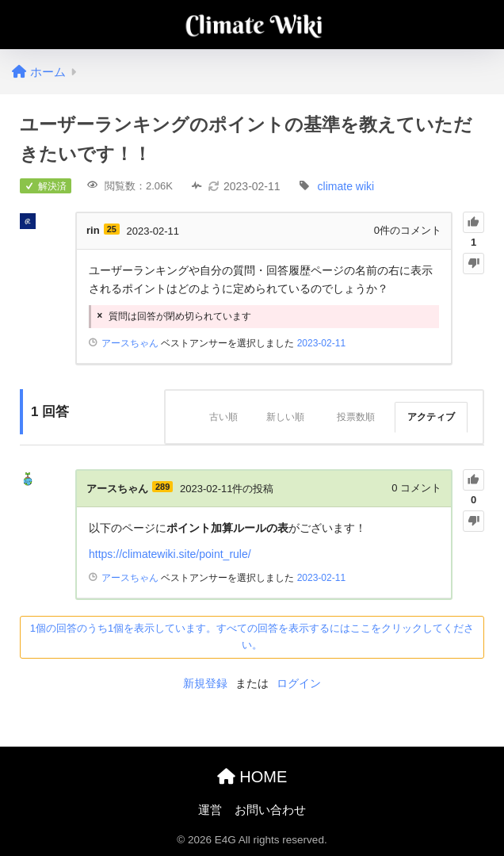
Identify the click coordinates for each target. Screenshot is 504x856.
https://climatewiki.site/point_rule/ (170, 554)
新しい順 (285, 417)
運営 (210, 810)
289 (162, 487)
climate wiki (346, 186)
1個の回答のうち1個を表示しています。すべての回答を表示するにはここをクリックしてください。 (252, 636)
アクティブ (431, 417)
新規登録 (205, 683)
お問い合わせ (270, 810)
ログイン (299, 683)
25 (112, 229)
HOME (252, 777)
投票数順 (356, 417)
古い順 (223, 417)
